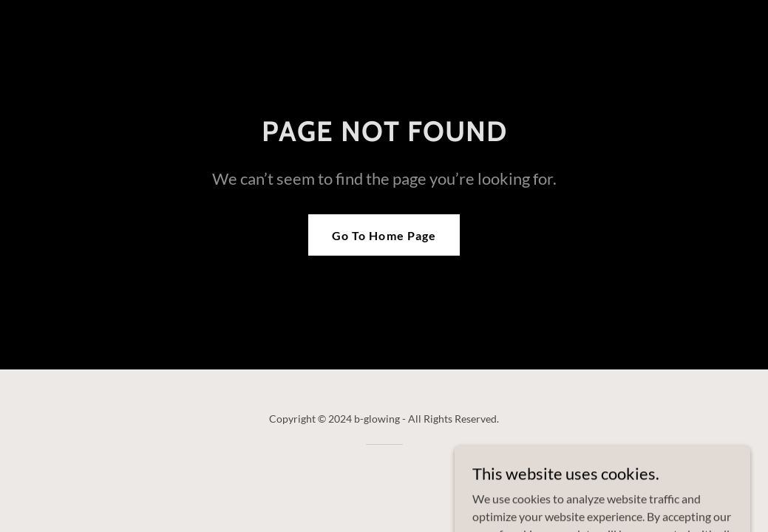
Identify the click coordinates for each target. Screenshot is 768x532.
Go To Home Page (384, 235)
